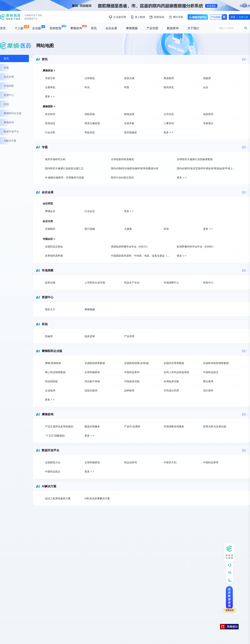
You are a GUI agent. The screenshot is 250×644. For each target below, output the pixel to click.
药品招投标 (51, 381)
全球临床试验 (171, 381)
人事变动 (169, 123)
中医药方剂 (170, 462)
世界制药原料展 (54, 256)
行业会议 (90, 211)
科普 (127, 87)
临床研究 (208, 114)
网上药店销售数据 (55, 372)
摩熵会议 (50, 211)
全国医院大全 (53, 462)
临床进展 (90, 336)
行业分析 (50, 132)
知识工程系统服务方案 (58, 498)
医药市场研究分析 (55, 159)
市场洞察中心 (171, 283)
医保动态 (50, 123)
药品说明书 (130, 462)
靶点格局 (208, 381)
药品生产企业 (132, 283)
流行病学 (208, 390)
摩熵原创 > (49, 71)
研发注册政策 (92, 123)
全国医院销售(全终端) (136, 363)
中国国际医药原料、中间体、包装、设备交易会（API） (142, 256)
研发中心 (208, 283)
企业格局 (50, 390)
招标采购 (90, 114)
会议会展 (111, 28)
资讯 (94, 28)
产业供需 (152, 28)
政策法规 (129, 78)
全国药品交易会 (54, 247)
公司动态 (169, 114)
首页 (3, 28)
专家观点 (208, 123)
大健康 (128, 229)
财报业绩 (129, 114)
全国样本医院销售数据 (216, 363)
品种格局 (129, 390)
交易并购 (129, 123)
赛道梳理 (169, 78)
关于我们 (193, 28)
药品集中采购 (92, 381)
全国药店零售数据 (174, 363)
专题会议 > (49, 239)
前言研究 (50, 114)
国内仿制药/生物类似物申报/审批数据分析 (135, 168)
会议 (206, 87)
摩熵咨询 (76, 28)
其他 (166, 229)
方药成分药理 (171, 390)
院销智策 (56, 28)
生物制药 (50, 229)
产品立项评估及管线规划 (59, 426)
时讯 (87, 87)
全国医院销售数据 (95, 363)
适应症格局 (91, 390)
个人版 (19, 28)
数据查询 (173, 28)
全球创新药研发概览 (122, 159)
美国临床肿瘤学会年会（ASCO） (130, 247)
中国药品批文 (211, 372)
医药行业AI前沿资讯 (122, 178)
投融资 (207, 78)
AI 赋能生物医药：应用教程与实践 (65, 178)
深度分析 (50, 78)
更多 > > (50, 96)
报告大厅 (50, 309)
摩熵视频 (132, 28)
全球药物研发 (92, 372)
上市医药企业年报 (95, 283)
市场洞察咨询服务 (174, 426)
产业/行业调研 (132, 426)
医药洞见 (169, 87)
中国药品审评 (132, 372)
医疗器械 (90, 229)
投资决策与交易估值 (215, 426)
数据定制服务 (92, 426)
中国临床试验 (132, 381)
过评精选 (90, 78)
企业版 (37, 28)
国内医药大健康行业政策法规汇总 (64, 168)
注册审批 (50, 87)
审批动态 (90, 132)
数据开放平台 (198, 17)
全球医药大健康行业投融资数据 (195, 159)
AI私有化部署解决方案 (97, 498)
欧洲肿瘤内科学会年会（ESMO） (196, 247)
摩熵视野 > (49, 106)
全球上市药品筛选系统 (176, 372)
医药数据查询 (229, 598)
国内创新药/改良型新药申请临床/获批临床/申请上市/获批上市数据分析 (208, 168)
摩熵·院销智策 (53, 363)
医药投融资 (130, 132)
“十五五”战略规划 (55, 436)
